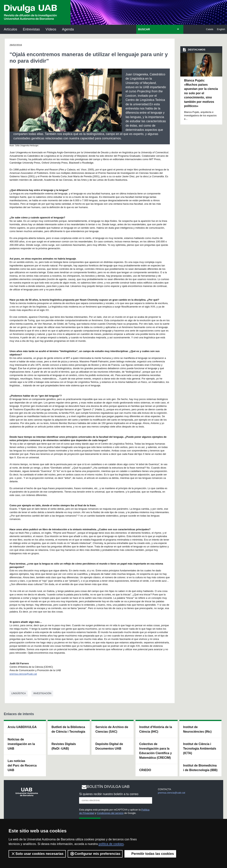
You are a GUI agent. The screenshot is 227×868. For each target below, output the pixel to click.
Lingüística (19, 693)
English (221, 29)
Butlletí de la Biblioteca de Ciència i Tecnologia (68, 729)
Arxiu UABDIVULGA (22, 727)
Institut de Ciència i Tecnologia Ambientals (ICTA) (200, 749)
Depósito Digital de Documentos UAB (109, 746)
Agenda (68, 29)
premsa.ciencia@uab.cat (23, 674)
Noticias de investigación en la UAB (21, 744)
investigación (42, 693)
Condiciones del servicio (110, 813)
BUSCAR (144, 29)
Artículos (10, 29)
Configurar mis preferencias (95, 854)
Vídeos (51, 29)
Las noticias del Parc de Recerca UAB (22, 765)
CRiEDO (145, 770)
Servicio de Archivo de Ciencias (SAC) (112, 729)
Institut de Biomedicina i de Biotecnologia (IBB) (200, 768)
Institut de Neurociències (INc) (197, 729)
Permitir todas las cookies (150, 854)
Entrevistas (31, 29)
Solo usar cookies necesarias (37, 854)
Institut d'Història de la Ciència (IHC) (156, 729)
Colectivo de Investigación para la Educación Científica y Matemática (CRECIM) (156, 751)
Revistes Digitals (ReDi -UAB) (64, 746)
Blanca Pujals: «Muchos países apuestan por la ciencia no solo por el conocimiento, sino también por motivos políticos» (201, 93)
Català (210, 29)
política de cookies (111, 844)
